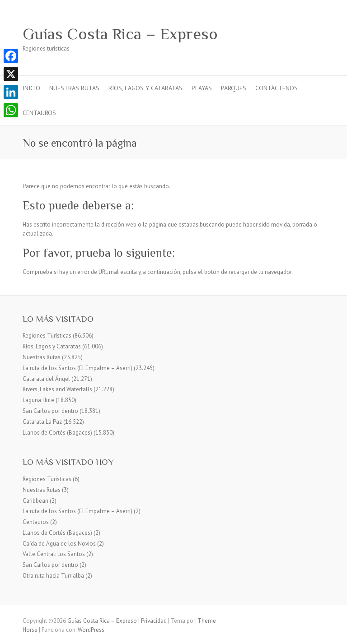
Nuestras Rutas (74, 88)
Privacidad (154, 621)
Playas (202, 88)
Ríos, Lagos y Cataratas (145, 88)
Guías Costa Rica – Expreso (120, 34)
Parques (234, 88)
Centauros (39, 113)
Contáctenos (277, 88)
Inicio (31, 88)
